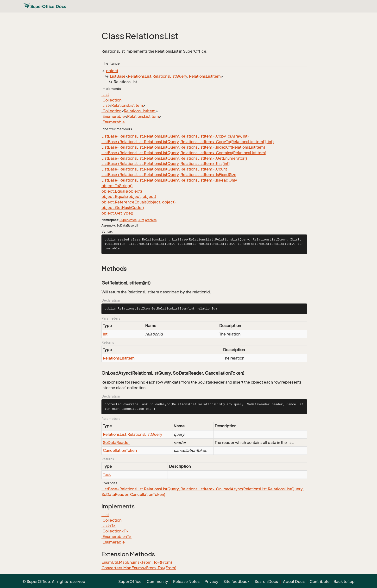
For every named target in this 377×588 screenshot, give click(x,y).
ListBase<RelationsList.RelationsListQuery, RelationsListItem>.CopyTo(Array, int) (175, 136)
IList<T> (109, 525)
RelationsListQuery (170, 76)
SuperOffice (128, 220)
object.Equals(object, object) (129, 196)
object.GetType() (117, 213)
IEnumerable (113, 116)
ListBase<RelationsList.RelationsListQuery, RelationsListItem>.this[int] (166, 164)
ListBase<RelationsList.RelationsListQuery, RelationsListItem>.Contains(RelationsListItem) (184, 153)
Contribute (320, 582)
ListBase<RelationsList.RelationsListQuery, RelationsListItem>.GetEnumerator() (174, 158)
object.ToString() (117, 186)
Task (107, 474)
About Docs (294, 582)
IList (105, 95)
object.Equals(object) (122, 191)
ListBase (118, 76)
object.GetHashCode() (123, 208)
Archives (151, 220)
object (112, 71)
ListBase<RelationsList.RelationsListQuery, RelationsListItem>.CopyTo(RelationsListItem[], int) (188, 142)
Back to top (344, 582)
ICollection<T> (115, 531)
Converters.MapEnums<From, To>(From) (139, 568)
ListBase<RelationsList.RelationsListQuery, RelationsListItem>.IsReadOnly (169, 180)
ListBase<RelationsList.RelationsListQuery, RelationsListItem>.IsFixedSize (169, 175)
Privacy (211, 582)
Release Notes (186, 582)
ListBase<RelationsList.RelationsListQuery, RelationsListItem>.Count (164, 169)
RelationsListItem (205, 76)
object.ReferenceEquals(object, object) (138, 202)
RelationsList (140, 76)
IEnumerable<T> (116, 537)
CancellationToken (120, 450)
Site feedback (236, 582)
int (105, 334)
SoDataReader (116, 443)
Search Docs (266, 582)
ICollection (111, 100)
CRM (141, 220)
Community (157, 582)
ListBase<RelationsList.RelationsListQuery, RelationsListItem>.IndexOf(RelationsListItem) (183, 147)
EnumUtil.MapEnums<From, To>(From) (137, 562)
